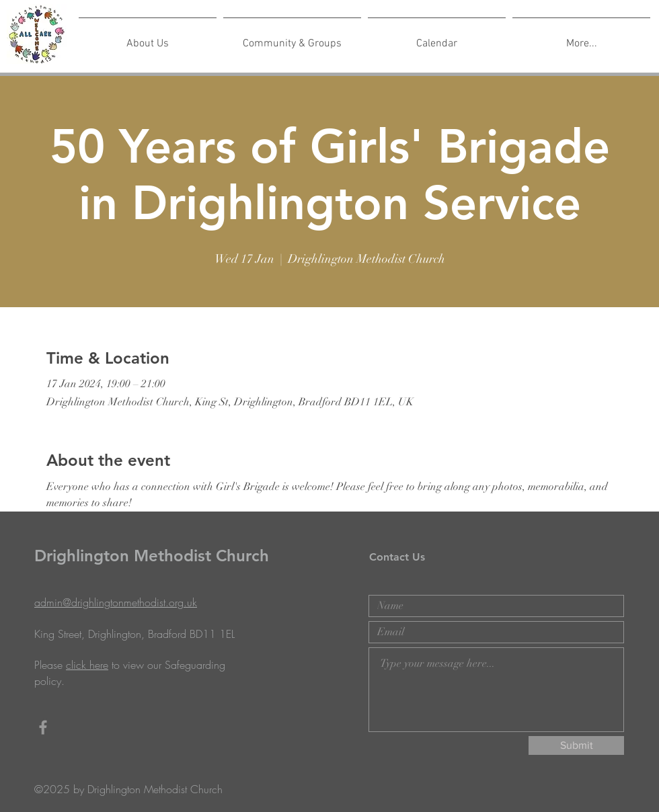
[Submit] (576, 745)
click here (87, 665)
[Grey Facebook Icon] (43, 727)
